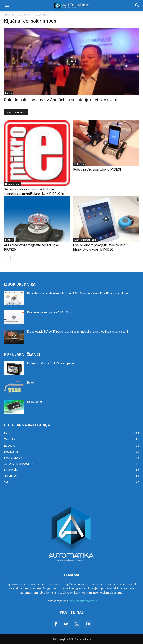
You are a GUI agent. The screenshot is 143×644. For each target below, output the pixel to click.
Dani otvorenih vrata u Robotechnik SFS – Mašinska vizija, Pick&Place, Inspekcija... (78, 293)
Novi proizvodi (13, 184)
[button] (7, 5)
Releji (31, 383)
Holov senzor (35, 402)
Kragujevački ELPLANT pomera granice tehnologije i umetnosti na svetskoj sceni (78, 332)
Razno (9, 93)
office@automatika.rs (83, 601)
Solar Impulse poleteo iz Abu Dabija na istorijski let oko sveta (61, 100)
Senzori (9, 240)
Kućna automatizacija (85, 240)
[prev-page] (7, 258)
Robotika (79, 164)
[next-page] (13, 258)
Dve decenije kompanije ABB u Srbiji (50, 312)
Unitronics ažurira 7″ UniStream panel (51, 363)
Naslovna (9, 15)
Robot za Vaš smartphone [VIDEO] (97, 170)
